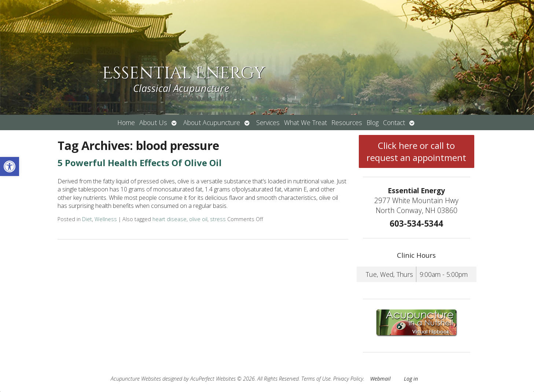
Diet (87, 219)
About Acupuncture (212, 122)
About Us (153, 122)
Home (126, 122)
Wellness (106, 219)
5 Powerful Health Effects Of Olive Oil (140, 163)
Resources (347, 122)
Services (268, 122)
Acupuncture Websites (136, 379)
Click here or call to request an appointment (416, 151)
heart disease (170, 219)
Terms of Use (316, 379)
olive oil (198, 219)
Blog (373, 122)
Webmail (380, 379)
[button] (10, 166)
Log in (411, 379)
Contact (394, 122)
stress (218, 219)
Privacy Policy (348, 379)
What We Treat (305, 122)
